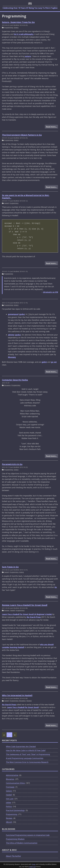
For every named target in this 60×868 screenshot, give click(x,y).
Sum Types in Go (10, 566)
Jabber (9, 802)
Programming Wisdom (15, 838)
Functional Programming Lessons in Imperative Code (28, 834)
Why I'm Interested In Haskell (17, 695)
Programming (9, 27)
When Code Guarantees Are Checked (21, 746)
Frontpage (10, 786)
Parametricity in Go (12, 464)
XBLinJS (9, 821)
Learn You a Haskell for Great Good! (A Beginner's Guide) (27, 613)
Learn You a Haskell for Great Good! (23, 707)
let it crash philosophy (24, 34)
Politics (9, 806)
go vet (54, 362)
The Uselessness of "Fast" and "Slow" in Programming (28, 753)
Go (56, 586)
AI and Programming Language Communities (25, 757)
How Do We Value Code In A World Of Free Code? (26, 750)
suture (28, 56)
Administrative (12, 774)
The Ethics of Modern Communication (22, 842)
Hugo (34, 863)
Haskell (6, 203)
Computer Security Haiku (15, 379)
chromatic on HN (50, 292)
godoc (22, 314)
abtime (11, 334)
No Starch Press (34, 616)
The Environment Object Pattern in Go (22, 135)
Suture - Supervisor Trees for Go (18, 22)
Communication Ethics (15, 782)
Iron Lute (10, 798)
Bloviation (7, 385)
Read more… (51, 127)
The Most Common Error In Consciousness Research (27, 761)
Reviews (7, 610)
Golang (16, 27)
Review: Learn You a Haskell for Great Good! (25, 604)
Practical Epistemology (15, 810)
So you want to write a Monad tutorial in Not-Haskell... (26, 197)
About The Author (13, 855)
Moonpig (12, 357)
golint (44, 362)
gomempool (13, 314)
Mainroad (32, 866)
